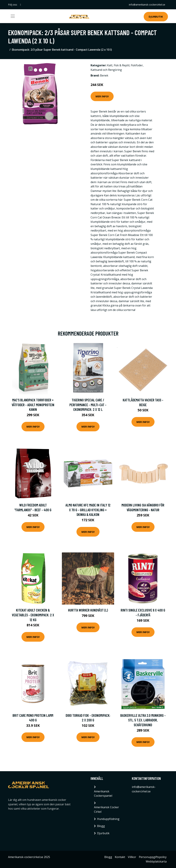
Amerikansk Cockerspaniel (103, 794)
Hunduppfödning (108, 819)
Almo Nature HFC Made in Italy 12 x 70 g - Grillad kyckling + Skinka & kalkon (88, 510)
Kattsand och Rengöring (106, 70)
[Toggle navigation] (13, 16)
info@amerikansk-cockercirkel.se (147, 5)
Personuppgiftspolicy (153, 857)
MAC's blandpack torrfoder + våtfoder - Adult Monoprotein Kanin (33, 405)
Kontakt (120, 857)
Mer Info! (102, 96)
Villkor (132, 857)
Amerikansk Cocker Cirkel (106, 809)
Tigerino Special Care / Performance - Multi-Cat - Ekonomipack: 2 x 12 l (88, 405)
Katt (110, 65)
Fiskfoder (137, 65)
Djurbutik (156, 17)
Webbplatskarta (156, 861)
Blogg (101, 826)
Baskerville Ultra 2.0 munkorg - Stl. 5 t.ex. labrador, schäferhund (143, 720)
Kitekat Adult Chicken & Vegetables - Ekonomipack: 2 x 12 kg (33, 615)
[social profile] (21, 5)
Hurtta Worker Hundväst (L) (88, 610)
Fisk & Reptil (122, 65)
